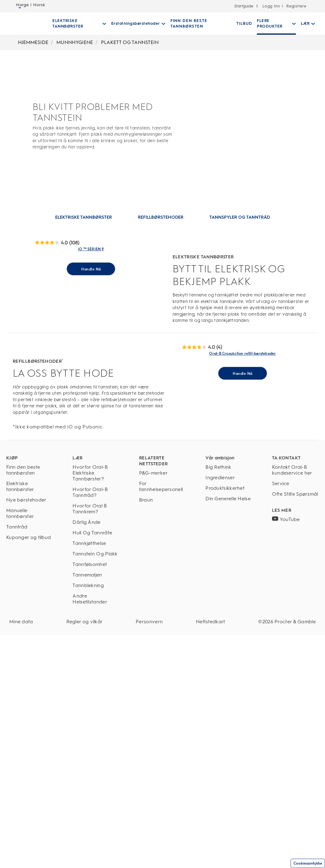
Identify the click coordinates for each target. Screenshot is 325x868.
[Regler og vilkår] (85, 854)
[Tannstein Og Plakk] (96, 786)
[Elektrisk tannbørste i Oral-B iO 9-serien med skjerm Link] (91, 331)
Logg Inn (271, 6)
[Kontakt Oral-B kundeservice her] (295, 703)
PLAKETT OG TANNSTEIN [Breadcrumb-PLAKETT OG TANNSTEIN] (130, 42)
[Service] (295, 716)
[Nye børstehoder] (30, 732)
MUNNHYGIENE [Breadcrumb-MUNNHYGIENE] (75, 42)
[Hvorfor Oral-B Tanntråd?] (96, 725)
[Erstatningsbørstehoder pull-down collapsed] (137, 24)
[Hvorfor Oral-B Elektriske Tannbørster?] (96, 706)
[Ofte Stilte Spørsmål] (295, 730)
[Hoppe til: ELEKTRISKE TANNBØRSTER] (83, 217)
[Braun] (162, 732)
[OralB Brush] (57, 243)
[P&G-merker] (162, 706)
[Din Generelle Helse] (229, 731)
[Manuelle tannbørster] (30, 746)
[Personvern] (149, 854)
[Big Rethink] (229, 700)
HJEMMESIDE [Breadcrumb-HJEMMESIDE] (33, 42)
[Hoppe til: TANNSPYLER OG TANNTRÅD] (240, 217)
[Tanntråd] (30, 759)
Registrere (296, 6)
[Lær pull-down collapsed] (304, 24)
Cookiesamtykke (308, 863)
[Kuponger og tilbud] (30, 770)
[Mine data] (21, 854)
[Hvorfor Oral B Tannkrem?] (96, 741)
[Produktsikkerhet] (229, 721)
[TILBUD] (241, 24)
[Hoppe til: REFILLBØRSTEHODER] (161, 217)
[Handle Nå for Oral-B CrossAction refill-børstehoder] (242, 646)
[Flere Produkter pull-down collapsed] (273, 24)
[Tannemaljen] (96, 807)
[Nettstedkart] (211, 854)
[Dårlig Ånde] (96, 755)
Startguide (244, 6)
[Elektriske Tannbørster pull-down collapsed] (79, 24)
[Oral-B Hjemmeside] (23, 24)
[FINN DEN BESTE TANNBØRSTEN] (199, 24)
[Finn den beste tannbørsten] (30, 703)
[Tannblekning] (96, 818)
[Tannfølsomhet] (96, 797)
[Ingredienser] (229, 710)
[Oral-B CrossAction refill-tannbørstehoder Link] (243, 553)
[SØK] (318, 24)
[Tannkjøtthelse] (96, 776)
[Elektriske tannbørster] (30, 719)
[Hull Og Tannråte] (96, 765)
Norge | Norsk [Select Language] (31, 6)
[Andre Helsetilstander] (96, 831)
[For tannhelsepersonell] (162, 719)
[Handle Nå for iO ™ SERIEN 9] (91, 424)
